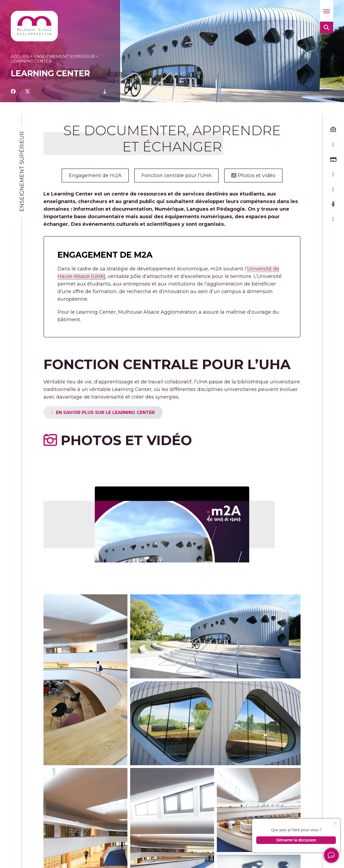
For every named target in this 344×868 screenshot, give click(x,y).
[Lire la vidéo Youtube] (172, 519)
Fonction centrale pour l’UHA (176, 175)
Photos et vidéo (253, 175)
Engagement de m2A (95, 175)
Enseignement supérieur (64, 56)
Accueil (20, 56)
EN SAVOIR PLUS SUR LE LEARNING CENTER (125, 413)
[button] (327, 11)
